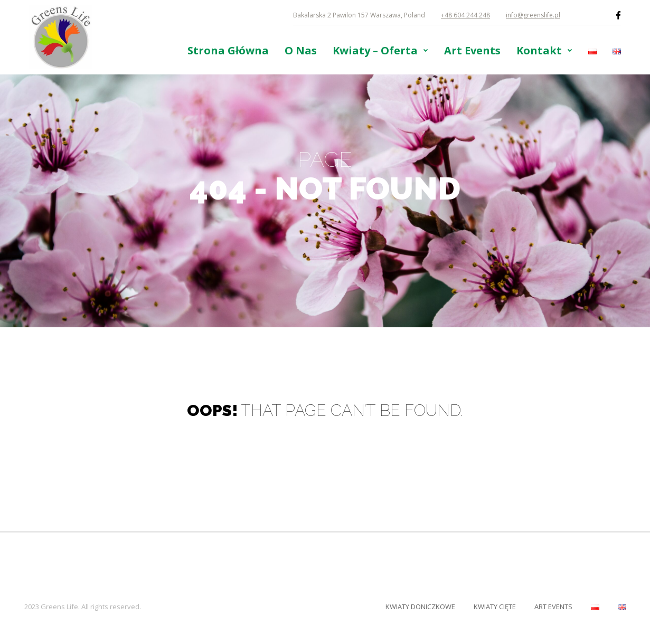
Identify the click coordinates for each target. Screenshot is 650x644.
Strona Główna (228, 51)
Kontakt (539, 51)
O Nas (301, 51)
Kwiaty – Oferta (375, 51)
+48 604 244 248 (465, 15)
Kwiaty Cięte (495, 607)
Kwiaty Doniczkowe (420, 607)
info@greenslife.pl (533, 15)
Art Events (472, 51)
